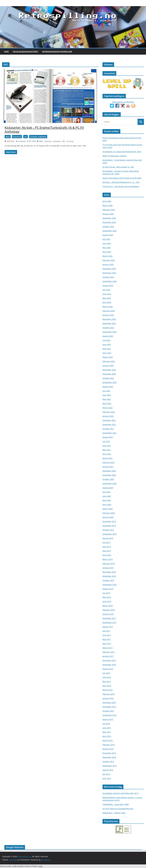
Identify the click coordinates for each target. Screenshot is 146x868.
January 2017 (108, 656)
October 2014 (108, 761)
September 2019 (110, 534)
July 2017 (106, 631)
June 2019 (107, 547)
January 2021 (108, 467)
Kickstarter (17, 137)
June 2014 (107, 778)
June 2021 (107, 446)
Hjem (6, 52)
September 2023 (110, 332)
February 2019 (109, 563)
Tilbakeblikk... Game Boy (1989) (116, 804)
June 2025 (107, 243)
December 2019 (109, 521)
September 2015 (110, 715)
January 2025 (108, 264)
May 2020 (107, 500)
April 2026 (107, 201)
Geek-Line (48, 141)
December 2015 (109, 703)
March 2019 (108, 559)
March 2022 (108, 408)
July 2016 (106, 673)
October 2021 (108, 429)
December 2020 (109, 471)
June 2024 (107, 294)
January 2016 (108, 698)
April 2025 (107, 252)
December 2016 (109, 660)
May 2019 (107, 551)
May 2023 (107, 349)
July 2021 (106, 441)
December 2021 (109, 420)
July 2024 (106, 290)
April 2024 (107, 302)
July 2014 (106, 774)
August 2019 (108, 538)
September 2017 (110, 622)
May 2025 (107, 248)
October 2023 (108, 328)
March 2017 (108, 648)
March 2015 (108, 740)
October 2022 (108, 378)
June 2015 (107, 728)
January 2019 (108, 568)
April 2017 (107, 644)
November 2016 (109, 665)
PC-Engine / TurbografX (38, 137)
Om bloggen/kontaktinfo (25, 52)
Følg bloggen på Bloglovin (123, 102)
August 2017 (108, 627)
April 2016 (107, 686)
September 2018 (110, 585)
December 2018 (109, 572)
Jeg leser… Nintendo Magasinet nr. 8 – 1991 (121, 182)
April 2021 (107, 454)
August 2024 (108, 285)
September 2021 (110, 433)
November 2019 (109, 526)
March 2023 (108, 357)
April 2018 (107, 601)
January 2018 (108, 614)
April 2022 (107, 403)
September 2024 (110, 281)
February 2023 (109, 361)
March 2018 (108, 606)
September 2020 (110, 483)
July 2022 (106, 391)
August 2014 (108, 770)
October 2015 (108, 711)
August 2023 (108, 336)
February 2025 (109, 260)
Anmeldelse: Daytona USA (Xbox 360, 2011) (121, 793)
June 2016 (107, 677)
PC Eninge (70, 141)
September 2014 (110, 766)
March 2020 (108, 509)
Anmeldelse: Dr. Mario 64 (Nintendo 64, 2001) (122, 152)
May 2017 (107, 639)
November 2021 (109, 424)
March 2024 (108, 307)
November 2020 (109, 475)
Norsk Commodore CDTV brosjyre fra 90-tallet (122, 178)
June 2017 (107, 635)
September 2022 (110, 382)
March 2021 (108, 458)
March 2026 (108, 205)
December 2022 (109, 370)
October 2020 (108, 479)
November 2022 (109, 374)
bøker (8, 137)
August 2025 (108, 235)
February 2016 (109, 694)
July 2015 (106, 724)
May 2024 (107, 298)
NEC (26, 137)
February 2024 (109, 311)
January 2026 (108, 214)
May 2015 (107, 732)
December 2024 (109, 269)
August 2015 (108, 719)
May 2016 (107, 681)
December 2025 (109, 218)
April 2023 (107, 353)
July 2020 (106, 492)
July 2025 (106, 239)
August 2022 (108, 387)
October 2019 (108, 530)
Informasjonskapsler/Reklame (57, 52)
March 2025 (108, 256)
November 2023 (109, 323)
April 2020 (107, 505)
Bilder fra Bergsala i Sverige (114, 156)
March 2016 (108, 690)
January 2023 (108, 366)
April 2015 (107, 736)
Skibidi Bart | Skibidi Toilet (114, 813)
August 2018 (108, 589)
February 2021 (109, 462)
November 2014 (109, 757)
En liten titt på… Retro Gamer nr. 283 (118, 167)
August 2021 (108, 437)
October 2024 (108, 277)
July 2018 (106, 593)
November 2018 (109, 576)
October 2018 (108, 580)
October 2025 (108, 227)
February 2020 (109, 513)
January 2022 (108, 416)
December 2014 (109, 753)
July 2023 (106, 340)
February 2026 (109, 210)
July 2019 (106, 542)
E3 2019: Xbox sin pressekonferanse (118, 809)
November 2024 (109, 273)
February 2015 (109, 745)
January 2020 (108, 517)
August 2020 (108, 488)
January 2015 (108, 749)
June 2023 (107, 344)
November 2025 (109, 222)
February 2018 (109, 610)
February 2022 (109, 412)
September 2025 (110, 231)
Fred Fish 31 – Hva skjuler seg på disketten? (121, 186)
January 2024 (108, 315)
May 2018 (107, 597)
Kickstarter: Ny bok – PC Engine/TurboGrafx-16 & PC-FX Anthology (44, 129)
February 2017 (109, 652)
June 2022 (107, 395)
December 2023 (109, 319)
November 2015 (109, 707)
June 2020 (107, 496)
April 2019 (107, 555)
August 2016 (108, 669)
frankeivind (22, 141)
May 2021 (107, 450)
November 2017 (109, 618)
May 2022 (107, 399)
